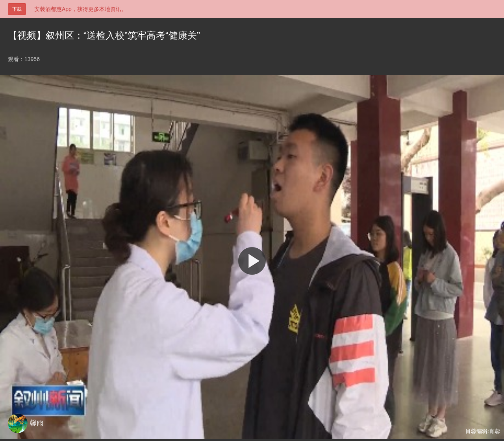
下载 (17, 9)
